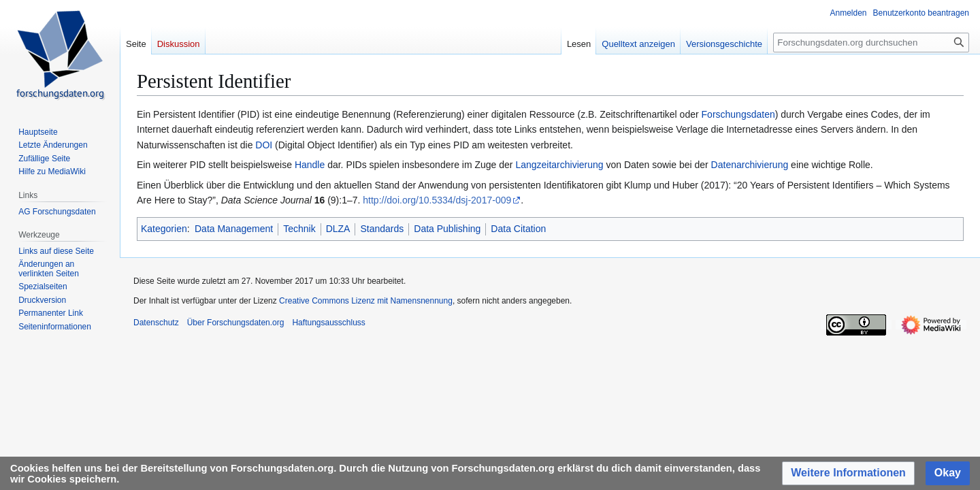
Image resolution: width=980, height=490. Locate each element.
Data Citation (518, 229)
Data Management (234, 229)
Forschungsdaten (738, 114)
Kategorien (164, 229)
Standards (382, 229)
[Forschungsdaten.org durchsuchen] (871, 43)
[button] (848, 473)
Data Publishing (447, 229)
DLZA (338, 229)
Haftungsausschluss (328, 323)
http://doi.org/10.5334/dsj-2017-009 (437, 200)
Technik (299, 229)
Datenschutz (156, 323)
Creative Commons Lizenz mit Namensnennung (366, 301)
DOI (264, 145)
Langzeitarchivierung (559, 165)
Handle (310, 165)
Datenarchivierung (750, 165)
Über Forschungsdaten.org (236, 323)
